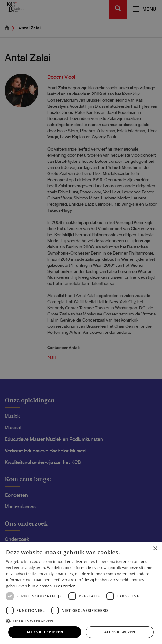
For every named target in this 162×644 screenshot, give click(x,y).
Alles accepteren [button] (45, 632)
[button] (81, 621)
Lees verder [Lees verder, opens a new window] (64, 586)
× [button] (155, 549)
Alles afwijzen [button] (120, 632)
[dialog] (81, 322)
